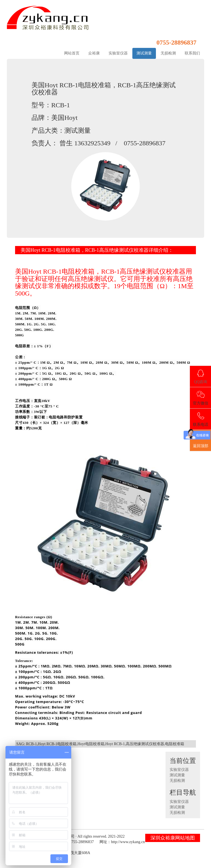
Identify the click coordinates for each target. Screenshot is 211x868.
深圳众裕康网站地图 (173, 838)
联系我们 (192, 53)
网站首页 (72, 53)
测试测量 (144, 53)
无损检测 (168, 53)
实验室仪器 (118, 53)
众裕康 (94, 53)
